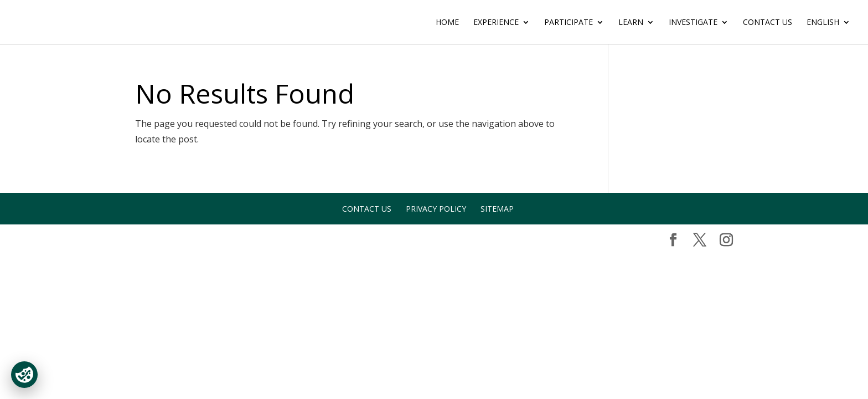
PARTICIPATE (569, 23)
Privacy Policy (436, 209)
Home (447, 23)
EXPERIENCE (496, 23)
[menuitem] (828, 31)
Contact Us (768, 23)
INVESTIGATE (693, 23)
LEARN (631, 23)
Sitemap (497, 209)
